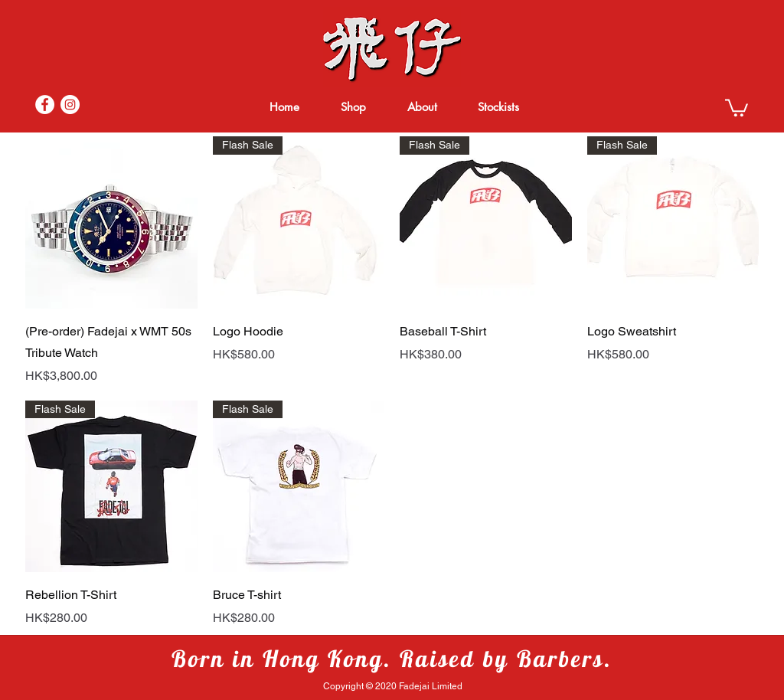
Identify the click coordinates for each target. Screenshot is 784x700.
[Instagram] (70, 105)
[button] (737, 107)
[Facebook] (45, 105)
